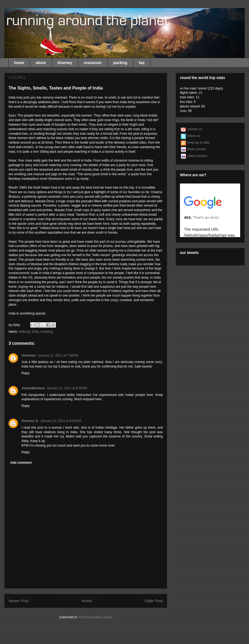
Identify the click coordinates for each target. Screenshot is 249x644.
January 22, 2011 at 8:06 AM (61, 421)
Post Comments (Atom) (95, 617)
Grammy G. (30, 421)
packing (120, 63)
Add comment (21, 463)
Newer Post (18, 601)
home (19, 63)
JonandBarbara (33, 388)
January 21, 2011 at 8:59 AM (67, 388)
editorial (24, 332)
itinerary (65, 63)
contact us (195, 129)
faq (142, 63)
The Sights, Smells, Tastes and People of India (56, 88)
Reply (26, 373)
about (41, 63)
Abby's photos (197, 156)
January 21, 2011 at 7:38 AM (58, 355)
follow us (194, 136)
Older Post (154, 601)
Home (86, 601)
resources (93, 63)
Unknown (29, 355)
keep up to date (199, 143)
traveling (46, 332)
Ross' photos (197, 149)
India (35, 332)
